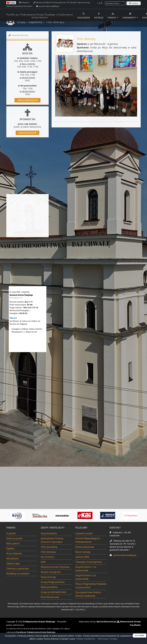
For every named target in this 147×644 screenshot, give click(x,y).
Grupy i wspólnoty (30, 22)
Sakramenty (129, 16)
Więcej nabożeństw (27, 100)
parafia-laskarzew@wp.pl (49, 6)
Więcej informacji (28, 133)
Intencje (99, 16)
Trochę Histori (18, 35)
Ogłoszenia (84, 16)
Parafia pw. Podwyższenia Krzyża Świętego (40, 16)
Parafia (112, 16)
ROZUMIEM (140, 635)
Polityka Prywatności (85, 639)
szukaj (134, 3)
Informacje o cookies (108, 639)
